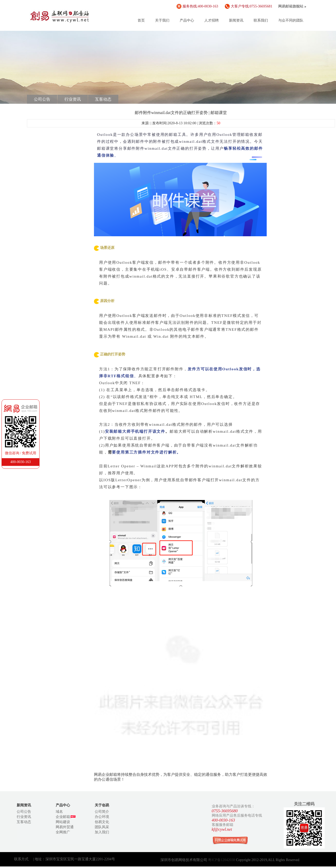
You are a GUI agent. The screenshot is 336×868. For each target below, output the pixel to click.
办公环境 (102, 817)
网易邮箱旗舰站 (291, 6)
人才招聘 (212, 20)
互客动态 (103, 99)
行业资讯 (73, 99)
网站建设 (63, 822)
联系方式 (21, 859)
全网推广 (63, 832)
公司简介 (102, 812)
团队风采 (102, 827)
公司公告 (42, 99)
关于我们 (162, 20)
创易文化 (102, 822)
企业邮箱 (66, 817)
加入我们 (102, 832)
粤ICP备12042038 (222, 860)
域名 (59, 812)
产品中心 (187, 20)
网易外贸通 (65, 827)
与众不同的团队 (291, 20)
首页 (141, 20)
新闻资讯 (236, 20)
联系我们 (261, 20)
